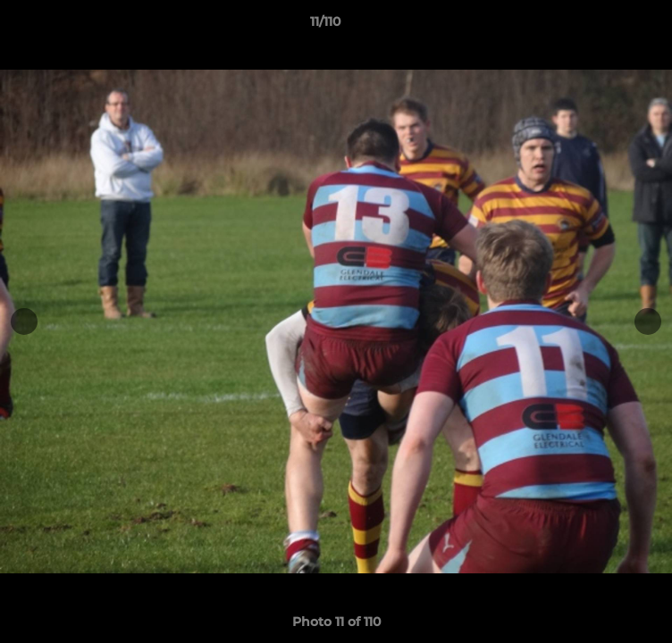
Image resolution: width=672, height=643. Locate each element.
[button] (608, 26)
